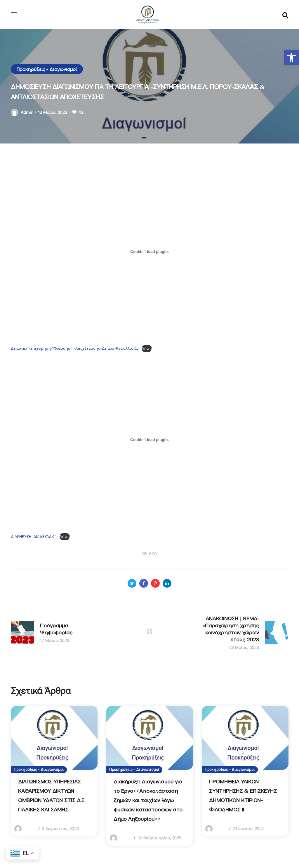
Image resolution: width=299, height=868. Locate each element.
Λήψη (147, 348)
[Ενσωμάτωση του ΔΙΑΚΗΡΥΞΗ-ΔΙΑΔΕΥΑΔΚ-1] (149, 440)
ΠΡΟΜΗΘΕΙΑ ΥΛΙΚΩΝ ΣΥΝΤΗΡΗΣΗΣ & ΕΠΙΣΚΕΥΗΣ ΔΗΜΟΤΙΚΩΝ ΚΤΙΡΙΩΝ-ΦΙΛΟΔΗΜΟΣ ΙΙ (243, 796)
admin (27, 112)
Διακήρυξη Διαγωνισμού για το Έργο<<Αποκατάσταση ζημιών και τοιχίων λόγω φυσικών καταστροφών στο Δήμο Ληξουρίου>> (148, 800)
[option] (54, 771)
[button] (291, 58)
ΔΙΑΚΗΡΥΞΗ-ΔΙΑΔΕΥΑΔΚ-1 (34, 537)
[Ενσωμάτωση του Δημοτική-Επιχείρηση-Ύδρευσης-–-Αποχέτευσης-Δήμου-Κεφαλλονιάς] (149, 251)
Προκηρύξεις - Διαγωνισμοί (47, 69)
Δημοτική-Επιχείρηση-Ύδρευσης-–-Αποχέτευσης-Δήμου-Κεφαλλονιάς (75, 348)
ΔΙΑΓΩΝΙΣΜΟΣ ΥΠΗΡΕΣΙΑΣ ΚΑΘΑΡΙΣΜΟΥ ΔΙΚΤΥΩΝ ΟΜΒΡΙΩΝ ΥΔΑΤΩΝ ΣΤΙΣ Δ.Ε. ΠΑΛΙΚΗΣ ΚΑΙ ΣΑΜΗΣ (52, 796)
